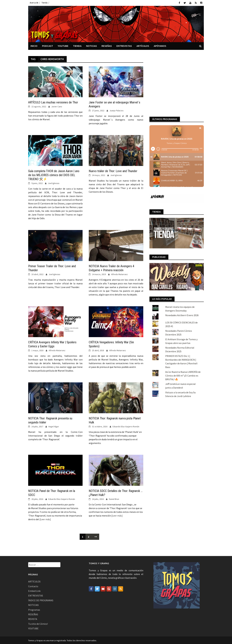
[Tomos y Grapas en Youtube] (103, 588)
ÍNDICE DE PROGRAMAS (41, 600)
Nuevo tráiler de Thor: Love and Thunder (113, 171)
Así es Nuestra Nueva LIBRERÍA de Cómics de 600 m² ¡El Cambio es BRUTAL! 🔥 (183, 321)
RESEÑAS (107, 45)
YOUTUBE (63, 45)
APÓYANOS (160, 45)
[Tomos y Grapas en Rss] (121, 588)
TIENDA (77, 45)
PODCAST (48, 45)
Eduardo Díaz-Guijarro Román (126, 426)
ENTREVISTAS (124, 45)
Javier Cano (57, 106)
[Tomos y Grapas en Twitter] (97, 588)
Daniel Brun (114, 498)
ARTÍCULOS (143, 45)
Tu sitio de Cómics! (38, 623)
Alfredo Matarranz (119, 274)
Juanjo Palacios (117, 110)
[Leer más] (45, 519)
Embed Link (34, 590)
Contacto (33, 586)
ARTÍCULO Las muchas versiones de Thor (53, 102)
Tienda (44, 3)
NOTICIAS (92, 45)
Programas (34, 609)
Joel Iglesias (54, 183)
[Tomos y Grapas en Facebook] (91, 588)
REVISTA (33, 619)
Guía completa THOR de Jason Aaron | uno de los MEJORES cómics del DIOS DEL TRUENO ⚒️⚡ (54, 175)
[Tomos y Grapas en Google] (109, 588)
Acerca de (34, 3)
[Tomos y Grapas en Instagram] (115, 588)
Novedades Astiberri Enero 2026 (182, 260)
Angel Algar (54, 426)
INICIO (34, 45)
